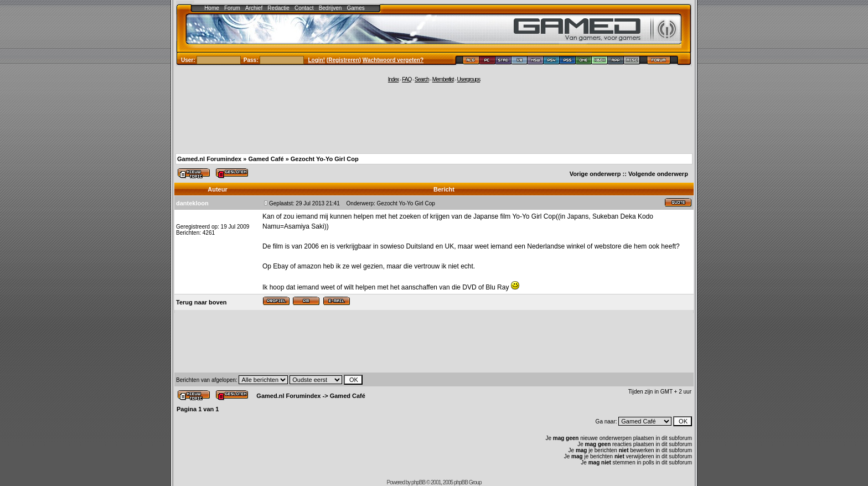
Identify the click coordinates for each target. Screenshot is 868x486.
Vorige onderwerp (595, 174)
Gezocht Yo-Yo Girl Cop (325, 159)
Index (393, 79)
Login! (317, 60)
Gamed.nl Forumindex (209, 159)
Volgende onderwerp (658, 174)
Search (422, 79)
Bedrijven (330, 8)
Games (356, 8)
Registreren (344, 60)
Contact (304, 8)
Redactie (278, 8)
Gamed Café (266, 159)
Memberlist (443, 79)
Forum (232, 8)
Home (212, 8)
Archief (254, 8)
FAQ (407, 79)
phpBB (418, 482)
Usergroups (468, 79)
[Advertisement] (434, 117)
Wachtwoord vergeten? (393, 60)
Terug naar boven (201, 302)
